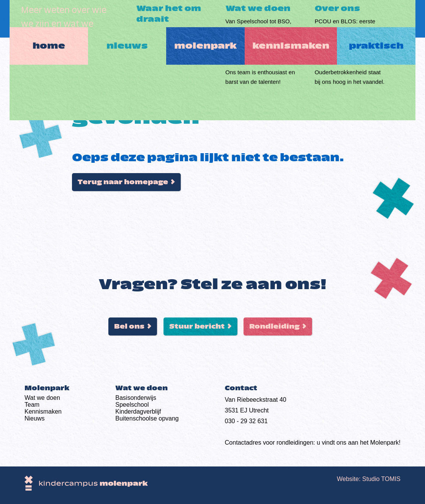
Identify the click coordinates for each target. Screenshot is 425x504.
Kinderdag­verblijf (138, 412)
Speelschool (132, 405)
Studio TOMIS (381, 479)
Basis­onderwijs (136, 398)
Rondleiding (274, 326)
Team (32, 405)
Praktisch (383, 19)
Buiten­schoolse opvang (147, 418)
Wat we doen (42, 398)
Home (42, 19)
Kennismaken (296, 19)
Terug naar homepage (123, 182)
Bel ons (129, 326)
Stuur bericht (197, 326)
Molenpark (208, 19)
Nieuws (125, 19)
